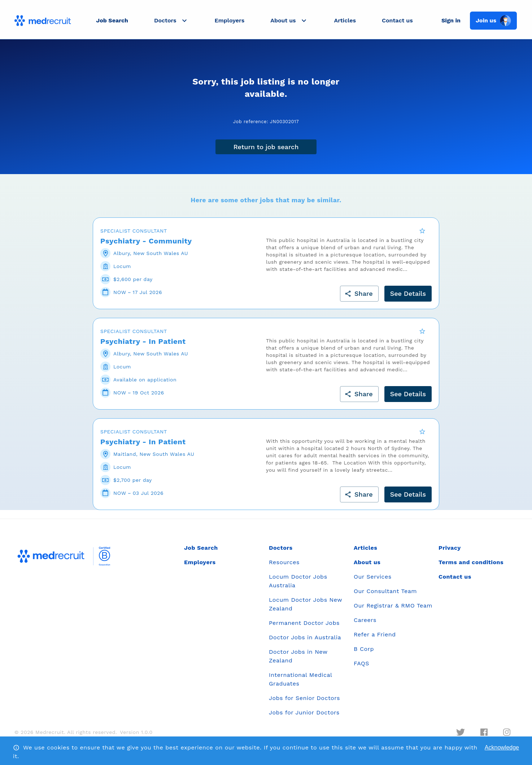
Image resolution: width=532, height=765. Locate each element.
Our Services (373, 581)
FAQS (361, 668)
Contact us (397, 20)
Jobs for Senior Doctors (304, 703)
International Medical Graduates (300, 684)
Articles (345, 20)
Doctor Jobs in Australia (305, 642)
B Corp (364, 654)
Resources (284, 567)
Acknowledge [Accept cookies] (502, 747)
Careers (365, 625)
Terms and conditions (471, 567)
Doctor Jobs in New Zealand (298, 661)
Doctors (281, 552)
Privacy (450, 552)
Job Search (112, 20)
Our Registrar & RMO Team (393, 610)
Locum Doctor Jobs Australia (298, 586)
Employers (230, 20)
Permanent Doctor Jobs (304, 628)
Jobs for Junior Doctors (304, 717)
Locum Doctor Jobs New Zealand (306, 609)
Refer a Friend (375, 639)
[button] (171, 21)
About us (367, 567)
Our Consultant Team (385, 596)
